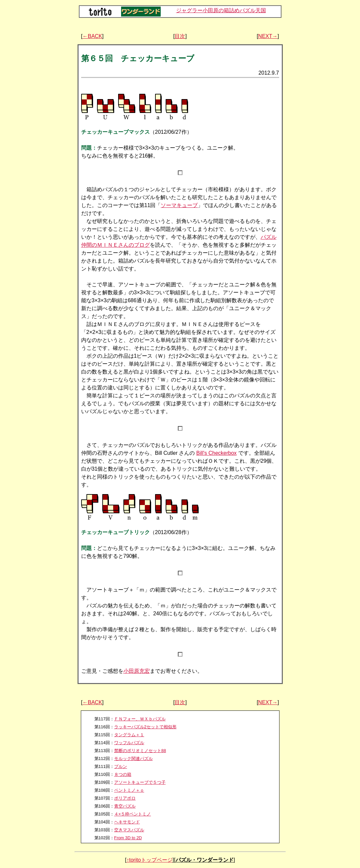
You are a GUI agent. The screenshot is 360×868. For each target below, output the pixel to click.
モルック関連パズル (133, 759)
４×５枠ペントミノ (132, 814)
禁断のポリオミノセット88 (140, 751)
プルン (121, 766)
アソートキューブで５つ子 (140, 782)
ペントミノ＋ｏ (129, 790)
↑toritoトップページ (149, 860)
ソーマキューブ (179, 205)
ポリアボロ (125, 798)
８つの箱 (123, 774)
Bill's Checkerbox (216, 453)
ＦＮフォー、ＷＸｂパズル (140, 719)
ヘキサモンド (127, 822)
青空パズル (125, 806)
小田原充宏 (137, 671)
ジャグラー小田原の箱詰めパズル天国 (221, 10)
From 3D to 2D (128, 838)
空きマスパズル (129, 830)
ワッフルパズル (129, 743)
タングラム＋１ (129, 735)
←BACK (92, 36)
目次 (180, 36)
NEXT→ (268, 36)
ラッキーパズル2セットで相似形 (145, 727)
